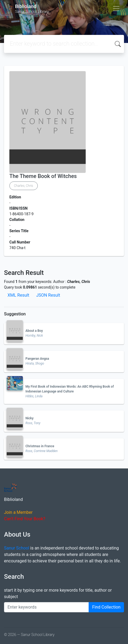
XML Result (18, 295)
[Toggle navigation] (116, 9)
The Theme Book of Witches (43, 176)
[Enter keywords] (46, 607)
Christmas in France (40, 446)
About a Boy (34, 331)
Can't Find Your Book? (25, 519)
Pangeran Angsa (37, 359)
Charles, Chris (24, 186)
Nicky (29, 418)
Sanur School (17, 548)
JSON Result (48, 295)
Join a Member (18, 512)
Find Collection (106, 607)
